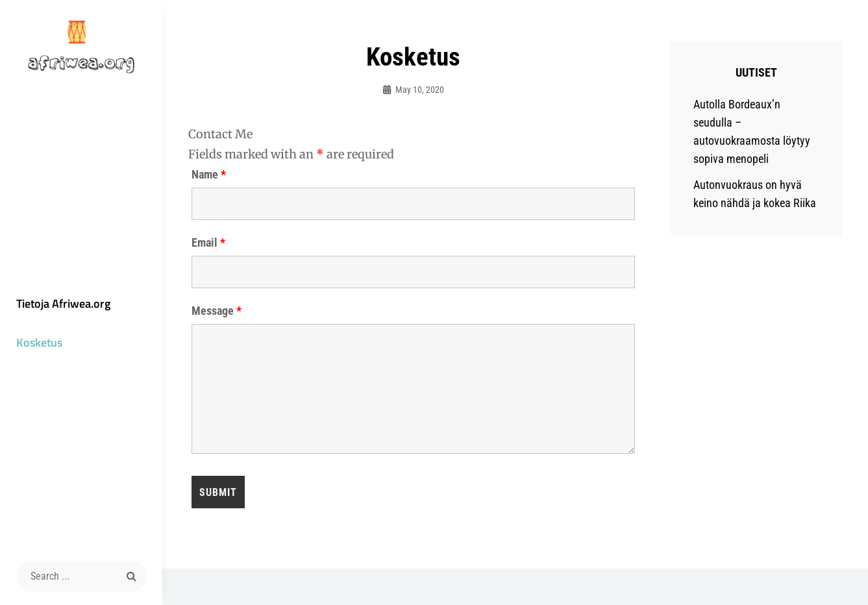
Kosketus (39, 342)
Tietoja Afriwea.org (63, 303)
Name (209, 175)
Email (208, 243)
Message (217, 311)
